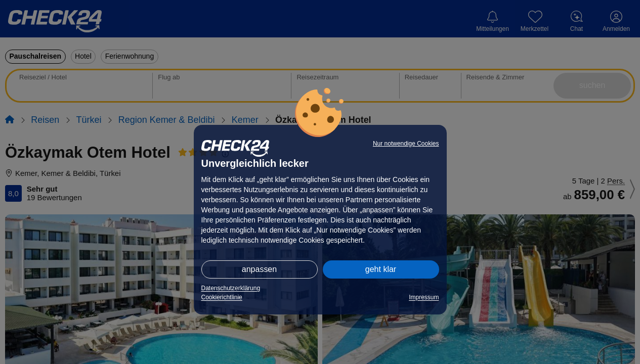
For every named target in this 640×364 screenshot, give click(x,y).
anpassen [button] (259, 269)
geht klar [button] (381, 269)
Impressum (424, 297)
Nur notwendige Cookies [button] (406, 144)
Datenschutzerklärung (231, 288)
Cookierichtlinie (222, 297)
